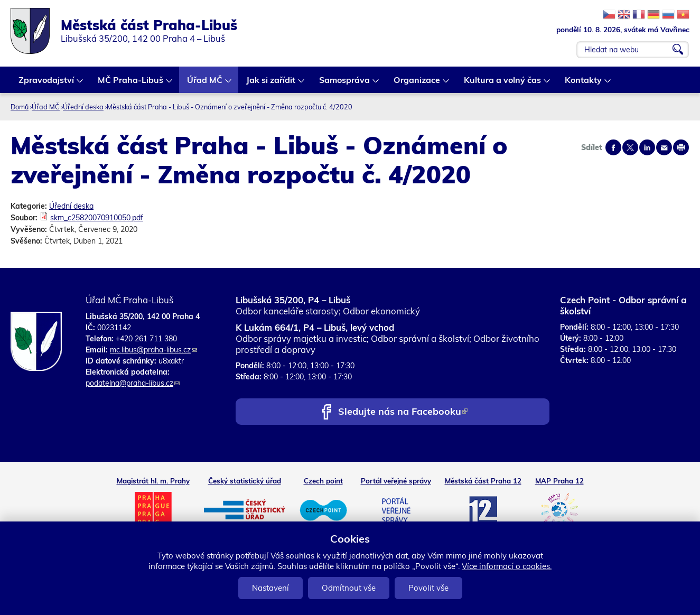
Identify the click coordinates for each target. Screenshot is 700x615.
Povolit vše (428, 588)
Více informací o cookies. (507, 566)
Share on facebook (613, 147)
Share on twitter (630, 147)
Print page (681, 147)
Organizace (417, 84)
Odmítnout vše (349, 588)
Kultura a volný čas (503, 84)
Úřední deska (83, 107)
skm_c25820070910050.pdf (97, 218)
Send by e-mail (664, 147)
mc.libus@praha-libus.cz (153, 350)
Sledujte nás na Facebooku (403, 412)
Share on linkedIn (647, 147)
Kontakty (584, 84)
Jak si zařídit (271, 84)
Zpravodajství (47, 84)
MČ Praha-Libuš (131, 84)
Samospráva (345, 84)
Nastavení (270, 588)
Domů (20, 107)
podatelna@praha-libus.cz (133, 383)
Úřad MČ (205, 84)
